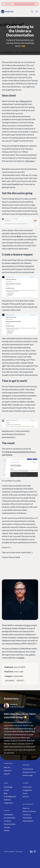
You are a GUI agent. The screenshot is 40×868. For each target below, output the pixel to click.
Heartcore (8, 771)
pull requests (10, 680)
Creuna (28, 625)
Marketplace (8, 814)
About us (26, 808)
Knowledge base (10, 796)
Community (18, 676)
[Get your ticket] (36, 4)
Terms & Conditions (9, 852)
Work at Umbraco (29, 811)
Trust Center (19, 852)
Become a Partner (29, 772)
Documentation (10, 818)
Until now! (30, 161)
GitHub (7, 830)
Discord (26, 796)
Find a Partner (28, 769)
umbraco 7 (20, 680)
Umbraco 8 (24, 101)
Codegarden (27, 790)
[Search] (32, 12)
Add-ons (7, 767)
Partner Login (28, 775)
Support (7, 774)
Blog (5, 793)
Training (7, 827)
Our (33, 205)
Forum (25, 793)
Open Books (27, 818)
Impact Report (28, 821)
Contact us (27, 814)
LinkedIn (21, 658)
